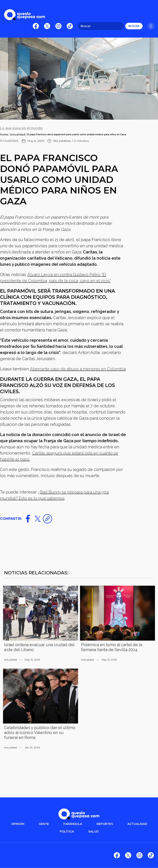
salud (93, 832)
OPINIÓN (18, 824)
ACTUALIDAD (137, 824)
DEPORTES (105, 824)
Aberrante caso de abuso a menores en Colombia (78, 369)
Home (4, 135)
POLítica (67, 832)
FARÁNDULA (73, 824)
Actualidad (18, 135)
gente (44, 824)
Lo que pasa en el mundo (21, 128)
